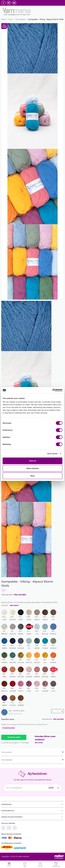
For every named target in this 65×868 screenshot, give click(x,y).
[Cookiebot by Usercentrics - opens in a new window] (52, 390)
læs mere (14, 605)
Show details (53, 454)
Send (51, 788)
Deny (33, 476)
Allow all (33, 461)
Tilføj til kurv (14, 737)
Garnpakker (20, 19)
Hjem (4, 19)
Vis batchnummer (9, 728)
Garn (11, 19)
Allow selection (32, 468)
